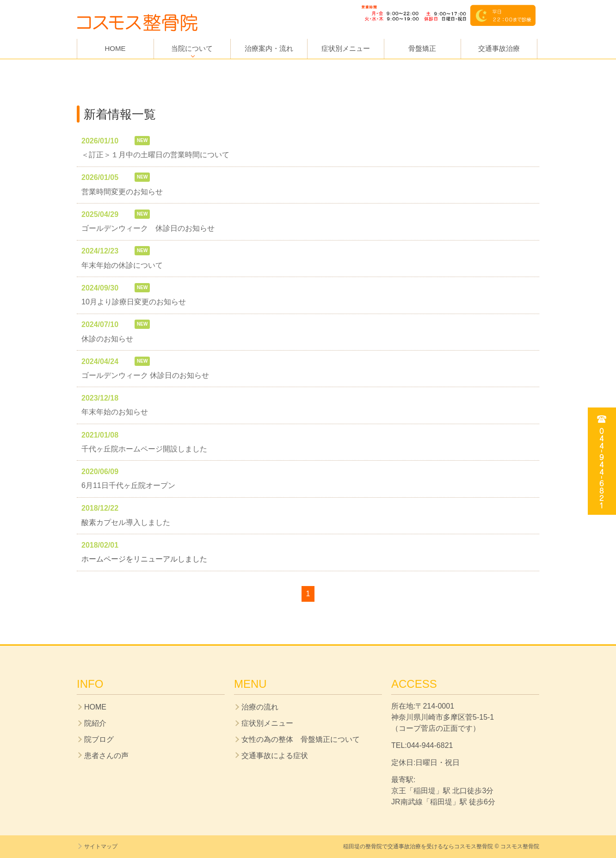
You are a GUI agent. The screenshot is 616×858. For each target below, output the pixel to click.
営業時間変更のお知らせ (122, 192)
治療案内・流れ (269, 48)
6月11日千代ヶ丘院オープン (128, 485)
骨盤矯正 (422, 48)
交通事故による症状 (275, 756)
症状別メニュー (346, 48)
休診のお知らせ (107, 339)
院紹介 (95, 723)
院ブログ (99, 739)
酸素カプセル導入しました (126, 522)
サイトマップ (101, 846)
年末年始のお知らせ (115, 412)
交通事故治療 (499, 48)
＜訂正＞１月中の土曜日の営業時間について (155, 155)
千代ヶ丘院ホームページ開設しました (144, 449)
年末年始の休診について (122, 265)
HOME (115, 48)
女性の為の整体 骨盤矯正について (301, 739)
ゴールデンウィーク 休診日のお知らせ (148, 228)
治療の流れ (260, 707)
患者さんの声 (106, 756)
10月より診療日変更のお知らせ (134, 302)
